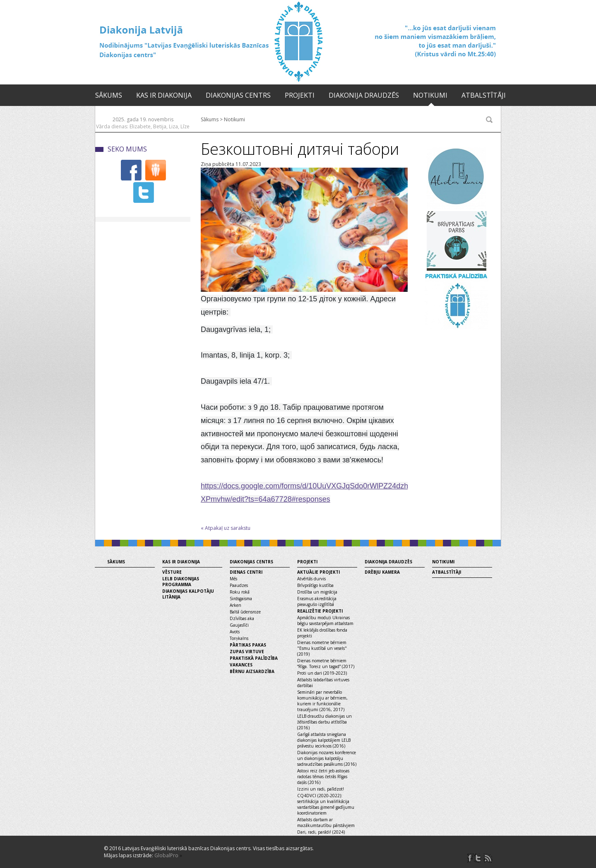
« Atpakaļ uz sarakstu (226, 528)
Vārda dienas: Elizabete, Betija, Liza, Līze (143, 126)
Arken (236, 605)
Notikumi (430, 95)
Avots (235, 632)
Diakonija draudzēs (364, 95)
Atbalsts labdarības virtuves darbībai (323, 683)
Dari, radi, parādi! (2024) (321, 832)
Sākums (109, 95)
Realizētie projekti (320, 611)
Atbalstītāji (484, 95)
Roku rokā (240, 592)
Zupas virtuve (247, 652)
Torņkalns (239, 638)
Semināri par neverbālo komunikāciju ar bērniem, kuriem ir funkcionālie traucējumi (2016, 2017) (322, 701)
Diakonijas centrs (238, 95)
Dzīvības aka (242, 618)
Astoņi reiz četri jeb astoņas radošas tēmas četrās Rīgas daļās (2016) (323, 777)
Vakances (241, 665)
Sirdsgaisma (241, 599)
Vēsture (172, 572)
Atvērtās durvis (311, 579)
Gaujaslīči (239, 625)
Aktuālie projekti (318, 572)
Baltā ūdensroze (245, 612)
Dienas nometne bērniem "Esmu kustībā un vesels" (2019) (322, 648)
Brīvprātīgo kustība (315, 585)
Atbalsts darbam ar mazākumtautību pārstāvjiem (326, 822)
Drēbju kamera (382, 572)
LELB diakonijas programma (181, 582)
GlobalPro (166, 855)
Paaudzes (239, 585)
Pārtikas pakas (248, 645)
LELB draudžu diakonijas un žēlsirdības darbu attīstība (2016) (324, 722)
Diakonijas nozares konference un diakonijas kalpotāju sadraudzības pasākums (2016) (327, 758)
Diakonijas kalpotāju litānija (188, 594)
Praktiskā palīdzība (254, 658)
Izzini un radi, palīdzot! (321, 789)
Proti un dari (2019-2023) (322, 673)
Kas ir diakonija (164, 95)
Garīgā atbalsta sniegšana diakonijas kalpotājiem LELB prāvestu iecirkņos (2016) (324, 740)
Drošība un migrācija (317, 592)
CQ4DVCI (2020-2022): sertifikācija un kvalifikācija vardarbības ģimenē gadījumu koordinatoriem (326, 804)
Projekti (300, 95)
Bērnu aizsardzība (252, 671)
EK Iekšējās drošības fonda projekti (322, 633)
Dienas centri (246, 572)
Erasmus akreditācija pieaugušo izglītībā (317, 601)
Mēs (233, 579)
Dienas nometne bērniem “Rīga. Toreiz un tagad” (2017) (326, 664)
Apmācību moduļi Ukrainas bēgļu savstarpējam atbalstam (325, 620)
